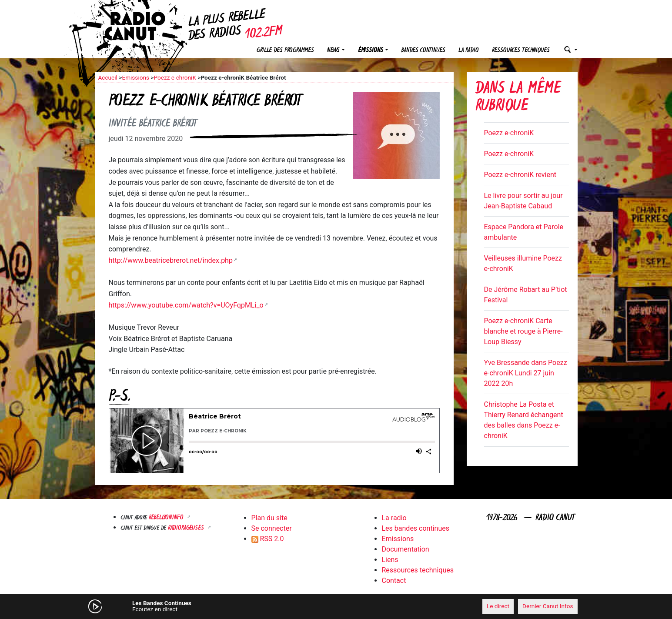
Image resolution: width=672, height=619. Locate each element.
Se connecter (272, 528)
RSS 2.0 (268, 539)
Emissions (135, 77)
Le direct (498, 606)
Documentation (406, 549)
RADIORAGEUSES (187, 528)
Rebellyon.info (167, 518)
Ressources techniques (521, 51)
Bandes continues (423, 51)
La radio (469, 51)
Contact (394, 581)
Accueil (108, 77)
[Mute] (230, 606)
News (333, 51)
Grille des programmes (285, 51)
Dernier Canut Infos (548, 606)
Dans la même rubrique (518, 98)
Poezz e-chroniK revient (520, 175)
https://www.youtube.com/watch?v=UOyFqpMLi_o (186, 305)
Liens (390, 560)
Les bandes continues (416, 528)
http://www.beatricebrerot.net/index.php (171, 260)
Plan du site (269, 518)
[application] (336, 606)
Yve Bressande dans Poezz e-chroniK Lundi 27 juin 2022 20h (526, 373)
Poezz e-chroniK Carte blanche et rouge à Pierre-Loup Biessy (523, 331)
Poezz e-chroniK (175, 77)
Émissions (371, 51)
